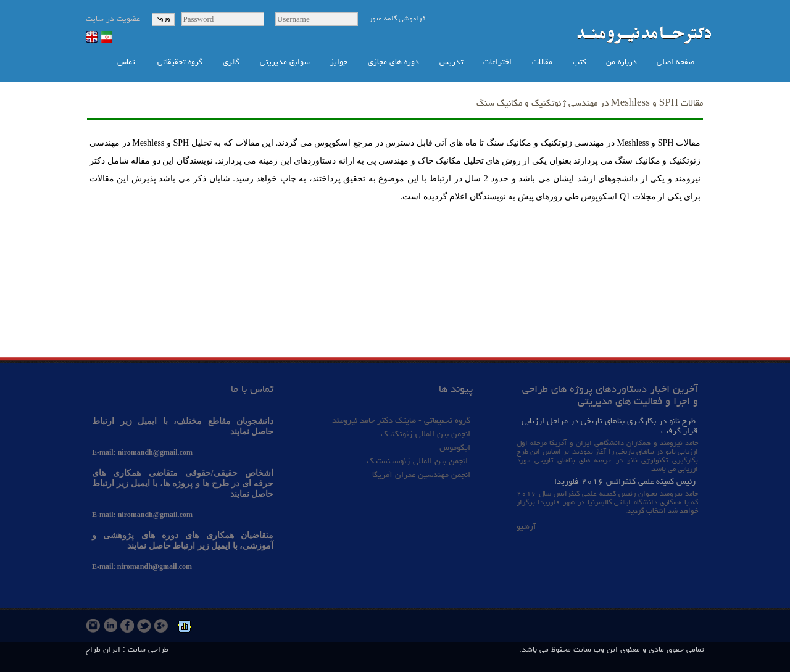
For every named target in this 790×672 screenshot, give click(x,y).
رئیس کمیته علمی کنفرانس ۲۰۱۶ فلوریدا (625, 482)
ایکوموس (455, 448)
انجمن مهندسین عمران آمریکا (421, 475)
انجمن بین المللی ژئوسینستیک (418, 462)
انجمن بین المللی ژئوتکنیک (424, 434)
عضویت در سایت (113, 19)
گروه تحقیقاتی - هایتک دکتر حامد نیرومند (401, 421)
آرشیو (526, 527)
